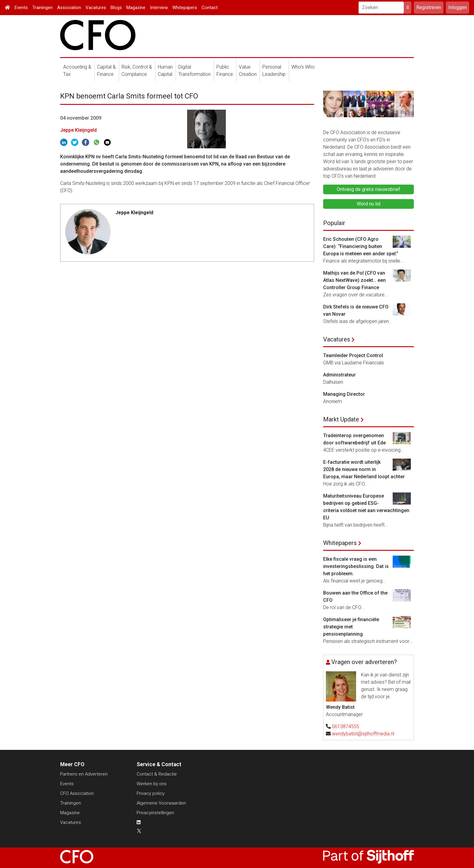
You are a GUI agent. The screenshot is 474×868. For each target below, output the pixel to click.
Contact (210, 8)
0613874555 (346, 726)
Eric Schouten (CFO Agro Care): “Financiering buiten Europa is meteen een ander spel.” (361, 246)
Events (21, 8)
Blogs (116, 8)
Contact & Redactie (157, 774)
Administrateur (339, 375)
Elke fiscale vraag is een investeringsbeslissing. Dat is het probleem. (356, 566)
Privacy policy (151, 793)
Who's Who (303, 67)
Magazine (136, 8)
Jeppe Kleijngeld (78, 130)
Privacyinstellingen (155, 813)
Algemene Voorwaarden (161, 803)
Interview (159, 8)
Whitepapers (185, 8)
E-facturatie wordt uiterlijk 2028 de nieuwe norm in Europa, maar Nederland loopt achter (364, 469)
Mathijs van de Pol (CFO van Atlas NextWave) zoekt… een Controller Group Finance (354, 280)
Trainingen (42, 8)
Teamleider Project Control (353, 355)
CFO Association (77, 793)
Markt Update (341, 419)
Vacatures (96, 8)
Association (69, 8)
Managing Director (344, 394)
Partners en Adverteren (84, 774)
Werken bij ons (152, 784)
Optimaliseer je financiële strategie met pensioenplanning (351, 627)
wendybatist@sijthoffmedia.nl (363, 734)
